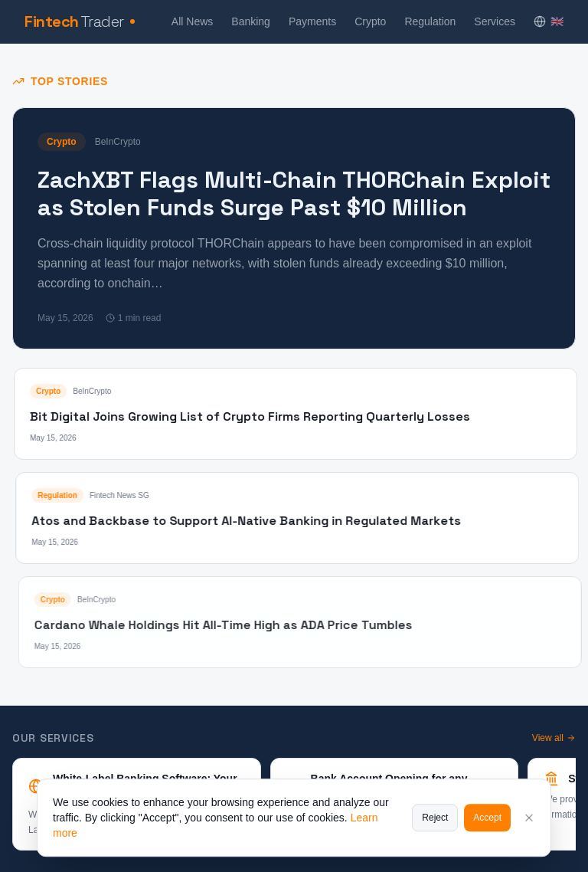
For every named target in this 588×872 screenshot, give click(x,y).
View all (554, 738)
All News (192, 21)
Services (495, 21)
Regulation (430, 21)
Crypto (370, 21)
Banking (251, 21)
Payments (312, 21)
